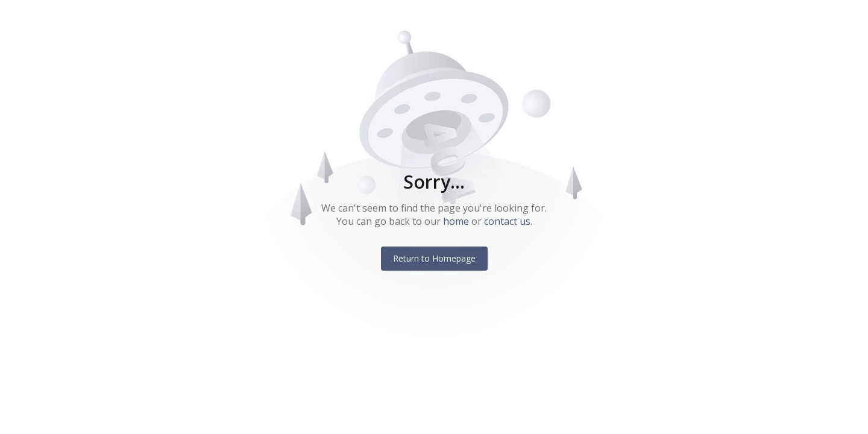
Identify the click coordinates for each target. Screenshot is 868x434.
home (456, 221)
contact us (507, 221)
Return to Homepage (434, 258)
